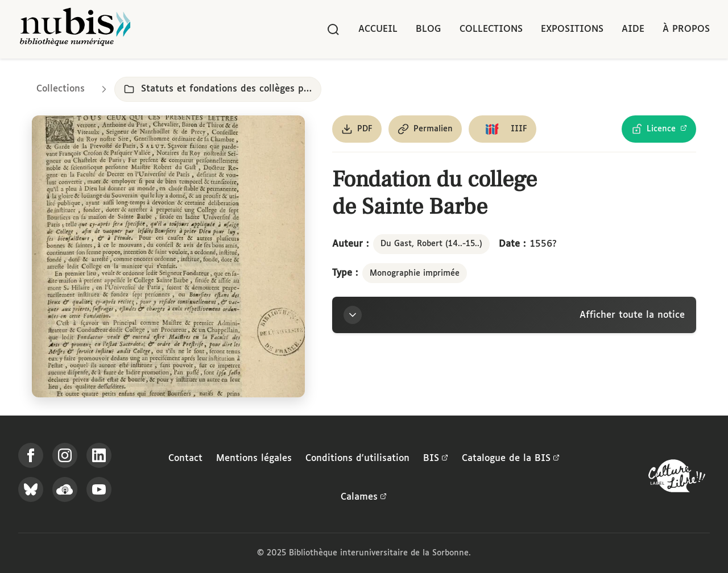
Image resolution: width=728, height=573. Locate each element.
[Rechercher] (333, 30)
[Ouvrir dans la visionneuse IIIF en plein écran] (168, 256)
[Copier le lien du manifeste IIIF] (502, 129)
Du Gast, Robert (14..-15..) (431, 244)
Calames (364, 497)
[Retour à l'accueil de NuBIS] (75, 29)
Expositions (572, 29)
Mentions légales (254, 458)
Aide (633, 29)
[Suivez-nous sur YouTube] (99, 489)
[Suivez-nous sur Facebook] (31, 455)
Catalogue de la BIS (511, 459)
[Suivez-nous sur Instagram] (65, 455)
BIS (436, 459)
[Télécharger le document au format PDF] (357, 129)
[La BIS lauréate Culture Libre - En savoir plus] (677, 478)
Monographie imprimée (415, 273)
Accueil (378, 29)
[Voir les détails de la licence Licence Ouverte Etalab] (659, 129)
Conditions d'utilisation (357, 458)
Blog (429, 29)
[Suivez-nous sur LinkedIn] (99, 455)
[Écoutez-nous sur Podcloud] (65, 489)
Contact (185, 458)
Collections (491, 29)
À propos (686, 29)
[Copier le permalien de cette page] (425, 129)
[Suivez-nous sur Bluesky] (31, 489)
